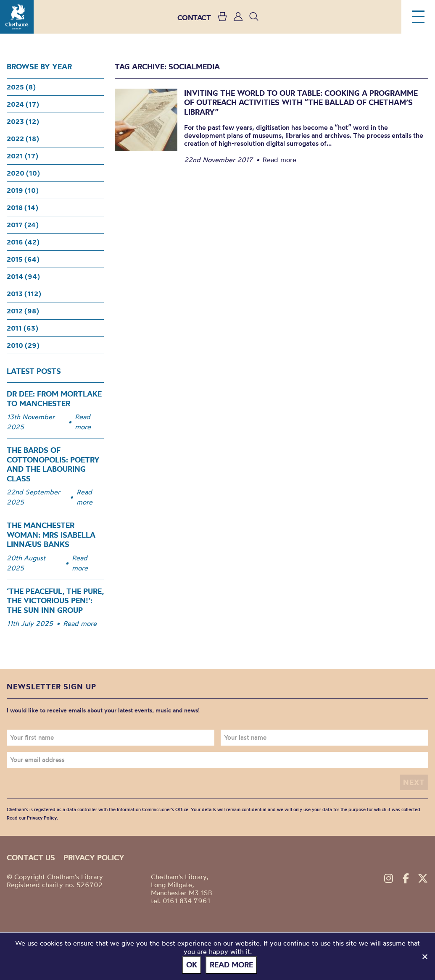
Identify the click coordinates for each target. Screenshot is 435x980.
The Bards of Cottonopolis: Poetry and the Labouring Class (53, 464)
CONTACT (194, 17)
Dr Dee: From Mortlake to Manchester (54, 399)
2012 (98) (23, 311)
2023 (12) (23, 121)
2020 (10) (23, 173)
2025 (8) (21, 87)
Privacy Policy (42, 818)
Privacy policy (94, 858)
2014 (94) (23, 276)
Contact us (31, 858)
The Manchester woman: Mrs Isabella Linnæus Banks (51, 535)
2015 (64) (23, 259)
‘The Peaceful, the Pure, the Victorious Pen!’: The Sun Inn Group (55, 601)
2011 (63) (22, 328)
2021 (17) (22, 156)
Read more (83, 422)
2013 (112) (24, 294)
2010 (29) (23, 345)
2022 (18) (23, 139)
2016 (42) (23, 242)
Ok (192, 965)
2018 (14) (22, 208)
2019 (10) (23, 190)
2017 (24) (23, 225)
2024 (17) (23, 104)
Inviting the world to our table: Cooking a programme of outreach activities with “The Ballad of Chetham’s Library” (301, 102)
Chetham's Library (17, 17)
